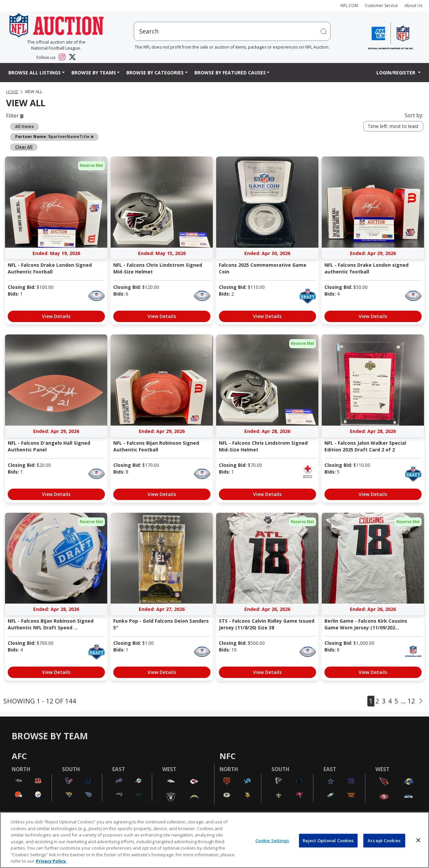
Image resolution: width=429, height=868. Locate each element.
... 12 (408, 701)
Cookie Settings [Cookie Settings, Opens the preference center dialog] (272, 840)
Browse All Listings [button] (35, 73)
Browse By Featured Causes (230, 73)
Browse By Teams (94, 73)
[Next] (421, 701)
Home (12, 92)
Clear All (24, 147)
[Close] (418, 840)
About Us (413, 6)
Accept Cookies (384, 840)
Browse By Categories (155, 73)
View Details (56, 316)
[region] (214, 840)
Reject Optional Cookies (328, 840)
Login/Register (396, 73)
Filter (15, 116)
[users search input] (232, 31)
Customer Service (381, 6)
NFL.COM (349, 6)
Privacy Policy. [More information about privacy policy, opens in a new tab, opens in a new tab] (51, 861)
